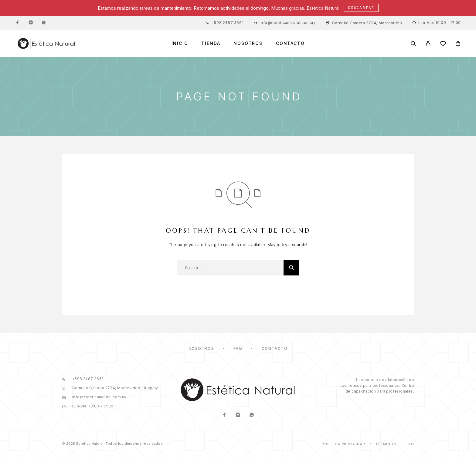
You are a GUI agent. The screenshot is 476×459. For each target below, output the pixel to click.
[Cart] (458, 44)
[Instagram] (31, 23)
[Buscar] (413, 44)
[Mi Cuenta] (428, 44)
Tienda (211, 43)
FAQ (238, 348)
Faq (410, 444)
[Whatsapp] (44, 23)
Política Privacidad (344, 444)
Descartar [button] (361, 8)
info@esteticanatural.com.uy (287, 23)
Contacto (290, 43)
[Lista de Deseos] (443, 44)
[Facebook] (18, 23)
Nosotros (248, 43)
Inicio (180, 43)
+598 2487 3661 (228, 23)
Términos (386, 444)
